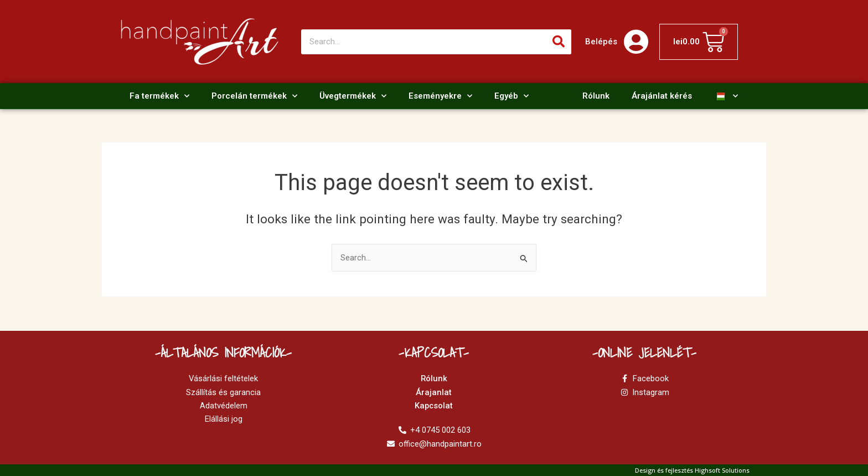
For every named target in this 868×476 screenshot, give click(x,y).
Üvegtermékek (353, 96)
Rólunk (596, 96)
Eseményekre (440, 96)
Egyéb (512, 96)
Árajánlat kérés (662, 96)
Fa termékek (159, 96)
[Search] (559, 42)
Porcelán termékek (254, 96)
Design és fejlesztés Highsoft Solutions (692, 470)
